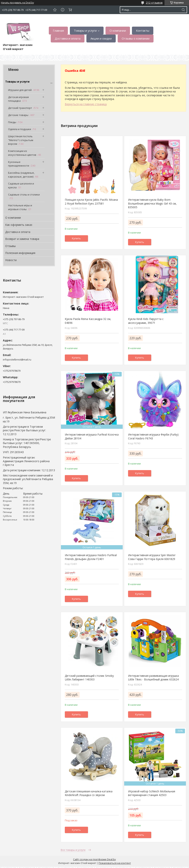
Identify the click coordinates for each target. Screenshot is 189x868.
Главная (58, 30)
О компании (118, 30)
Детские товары (18, 115)
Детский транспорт (20, 108)
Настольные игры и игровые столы (20, 207)
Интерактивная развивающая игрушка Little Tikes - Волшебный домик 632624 (153, 678)
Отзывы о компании (136, 38)
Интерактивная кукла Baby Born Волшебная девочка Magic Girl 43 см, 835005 (152, 203)
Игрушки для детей (20, 90)
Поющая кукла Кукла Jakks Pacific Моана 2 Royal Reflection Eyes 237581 (91, 202)
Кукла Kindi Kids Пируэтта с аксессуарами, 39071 (146, 321)
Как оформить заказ (19, 225)
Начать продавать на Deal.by (17, 3)
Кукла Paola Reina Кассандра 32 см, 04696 (88, 321)
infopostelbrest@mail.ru (17, 360)
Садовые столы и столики (24, 195)
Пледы (12, 122)
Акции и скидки (101, 38)
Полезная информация (20, 253)
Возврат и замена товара (22, 239)
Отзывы (10, 246)
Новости (11, 260)
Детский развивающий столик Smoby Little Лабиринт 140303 (89, 678)
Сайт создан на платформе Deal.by (94, 859)
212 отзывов (154, 3)
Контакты (143, 30)
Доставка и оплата (68, 38)
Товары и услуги (85, 30)
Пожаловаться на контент (115, 863)
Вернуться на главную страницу (86, 104)
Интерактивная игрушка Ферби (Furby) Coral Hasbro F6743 (153, 436)
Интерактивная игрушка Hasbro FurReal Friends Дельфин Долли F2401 (91, 557)
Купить (76, 238)
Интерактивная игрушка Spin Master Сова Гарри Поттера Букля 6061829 (152, 557)
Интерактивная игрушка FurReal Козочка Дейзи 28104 (92, 436)
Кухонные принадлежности (19, 164)
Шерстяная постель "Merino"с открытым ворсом (21, 140)
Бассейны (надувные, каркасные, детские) (21, 175)
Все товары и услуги (73, 850)
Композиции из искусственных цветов (22, 153)
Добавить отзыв (55, 10)
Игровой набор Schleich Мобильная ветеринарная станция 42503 (152, 793)
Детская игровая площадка (18, 99)
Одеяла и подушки (20, 129)
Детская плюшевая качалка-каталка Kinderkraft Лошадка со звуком (89, 793)
